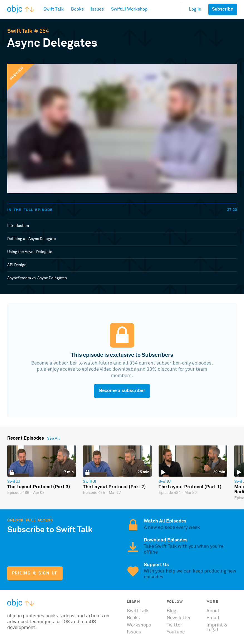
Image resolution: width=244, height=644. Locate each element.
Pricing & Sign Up (35, 573)
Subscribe (223, 9)
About (213, 611)
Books (133, 618)
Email (213, 618)
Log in (195, 9)
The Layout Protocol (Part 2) (114, 487)
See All (53, 439)
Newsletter (179, 618)
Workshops (139, 625)
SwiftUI (14, 482)
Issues (134, 632)
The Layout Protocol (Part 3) (39, 487)
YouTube (176, 632)
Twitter (174, 625)
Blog (171, 611)
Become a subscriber (122, 391)
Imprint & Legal (217, 628)
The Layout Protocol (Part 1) (190, 487)
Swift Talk (20, 31)
